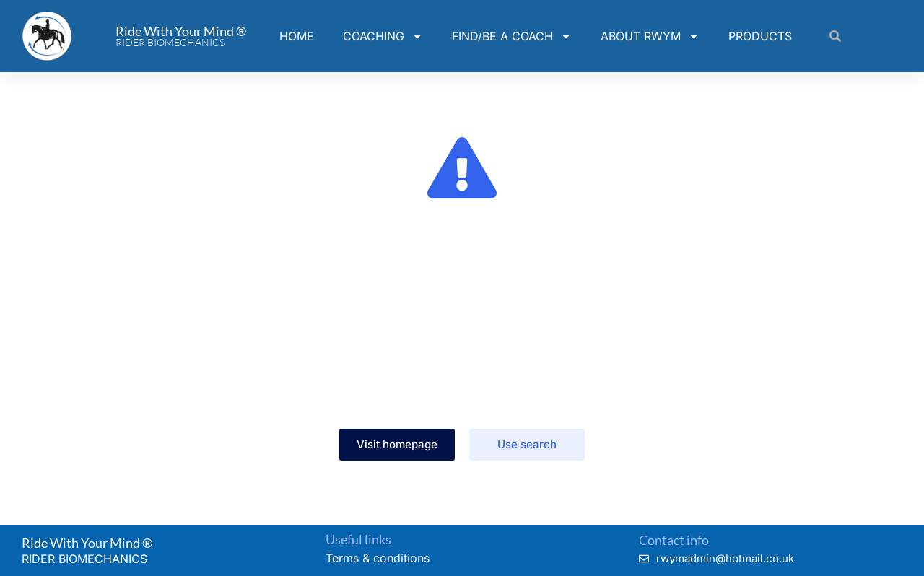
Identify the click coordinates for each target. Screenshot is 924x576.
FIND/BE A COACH (512, 36)
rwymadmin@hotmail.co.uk (725, 558)
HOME (297, 36)
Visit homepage (397, 444)
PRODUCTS (760, 36)
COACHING (383, 36)
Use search (527, 444)
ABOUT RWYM (650, 36)
